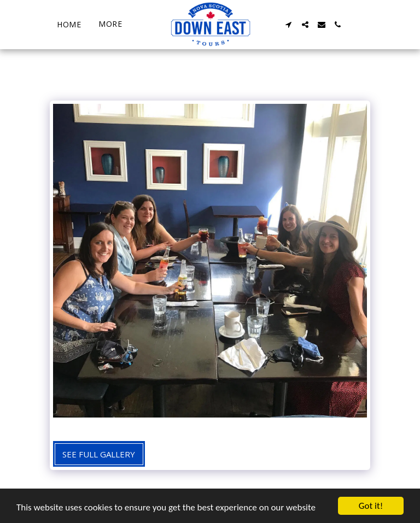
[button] (289, 25)
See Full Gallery (99, 454)
